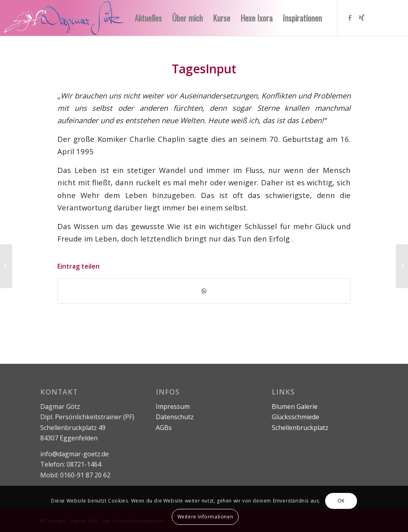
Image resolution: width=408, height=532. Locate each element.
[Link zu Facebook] (350, 18)
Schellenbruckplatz (300, 428)
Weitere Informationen (205, 517)
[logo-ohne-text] (82, 18)
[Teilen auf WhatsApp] (204, 291)
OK (341, 501)
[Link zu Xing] (362, 18)
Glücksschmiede (295, 417)
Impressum (173, 406)
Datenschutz (175, 417)
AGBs (164, 428)
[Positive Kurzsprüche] (6, 266)
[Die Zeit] (402, 266)
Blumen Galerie (295, 406)
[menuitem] (148, 18)
